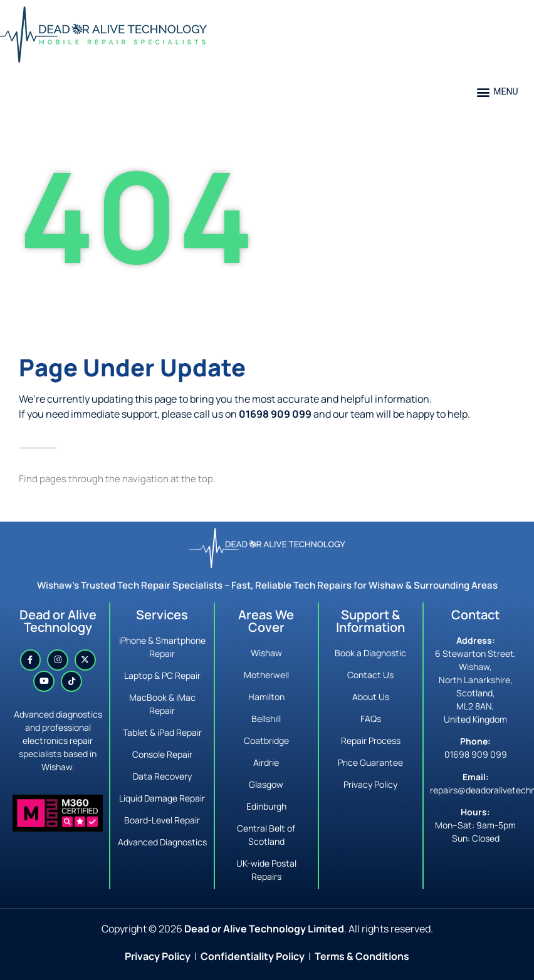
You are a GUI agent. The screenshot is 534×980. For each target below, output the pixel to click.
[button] (497, 92)
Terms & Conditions (362, 956)
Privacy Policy (158, 956)
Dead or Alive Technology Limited (264, 929)
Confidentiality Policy (253, 956)
